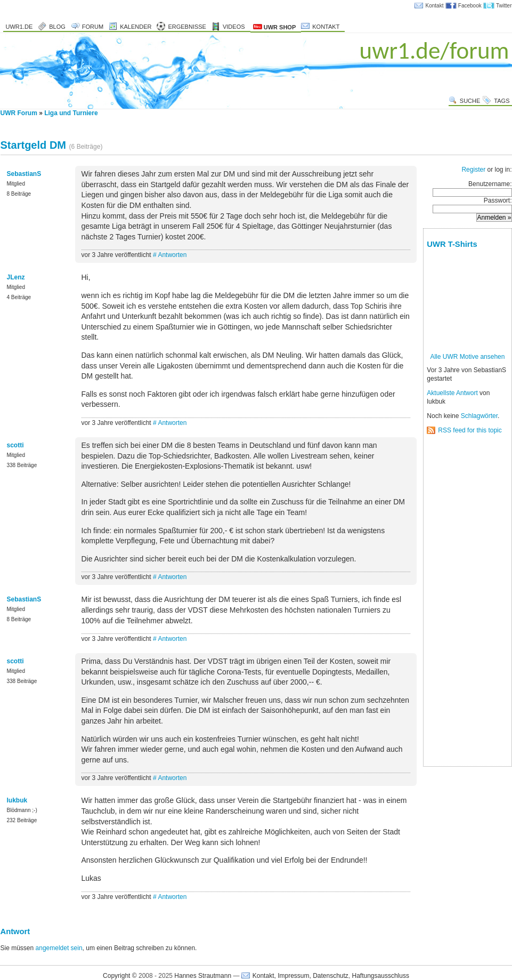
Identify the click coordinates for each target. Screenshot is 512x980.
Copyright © (120, 976)
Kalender (136, 27)
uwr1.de (19, 27)
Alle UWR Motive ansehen (467, 357)
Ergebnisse (187, 27)
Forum (93, 27)
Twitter (504, 6)
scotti (15, 445)
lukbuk (17, 800)
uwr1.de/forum (434, 50)
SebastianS (24, 174)
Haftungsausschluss (381, 976)
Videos (234, 27)
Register (473, 170)
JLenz (16, 277)
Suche (470, 101)
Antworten (172, 255)
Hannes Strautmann (203, 976)
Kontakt (435, 6)
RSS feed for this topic (470, 430)
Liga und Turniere (71, 113)
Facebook (470, 6)
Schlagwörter (479, 416)
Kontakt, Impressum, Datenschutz (300, 976)
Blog (57, 27)
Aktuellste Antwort (452, 393)
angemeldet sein (59, 948)
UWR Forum (19, 113)
